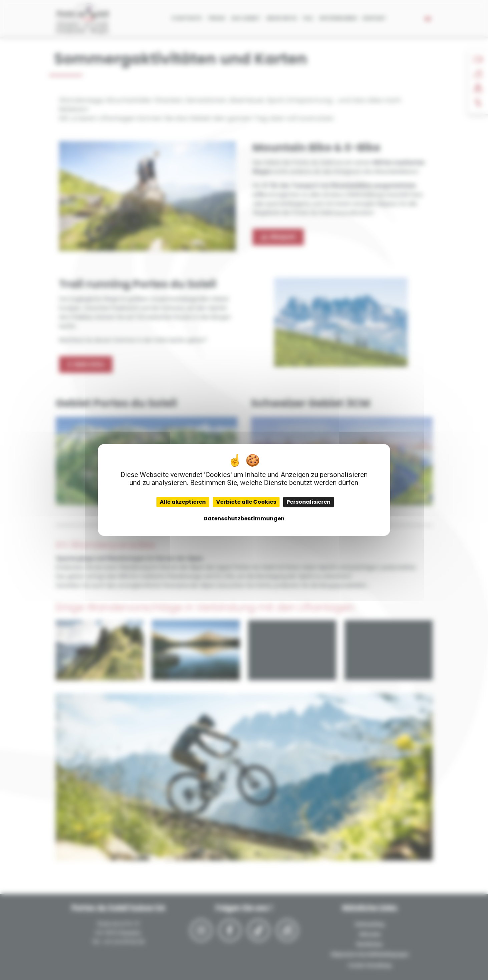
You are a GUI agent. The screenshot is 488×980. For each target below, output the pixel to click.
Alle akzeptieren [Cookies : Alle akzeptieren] (183, 502)
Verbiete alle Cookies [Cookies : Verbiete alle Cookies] (246, 502)
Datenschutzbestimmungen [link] (244, 519)
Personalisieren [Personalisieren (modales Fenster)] (309, 502)
